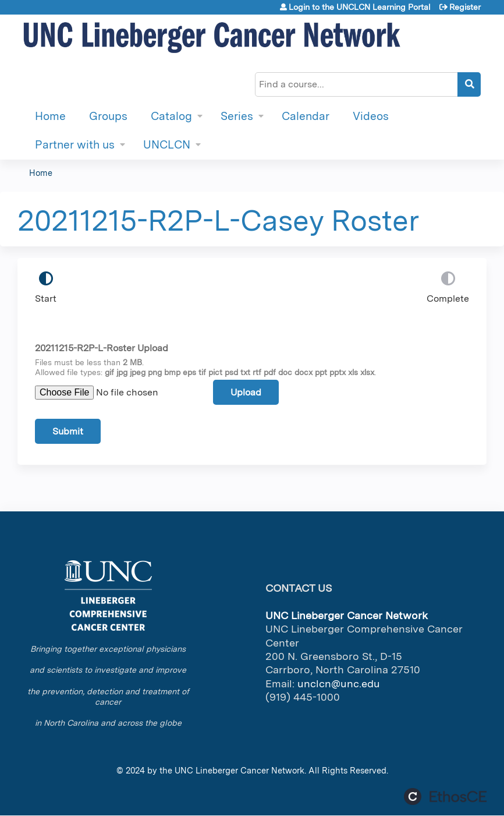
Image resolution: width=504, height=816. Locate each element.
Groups (108, 116)
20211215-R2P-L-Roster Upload (102, 348)
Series (237, 116)
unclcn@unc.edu (339, 683)
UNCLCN (167, 145)
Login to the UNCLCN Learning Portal (360, 7)
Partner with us (75, 145)
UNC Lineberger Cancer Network (239, 770)
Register (465, 7)
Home (50, 116)
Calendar (306, 116)
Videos (371, 116)
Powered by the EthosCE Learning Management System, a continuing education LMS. (445, 796)
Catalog (171, 116)
